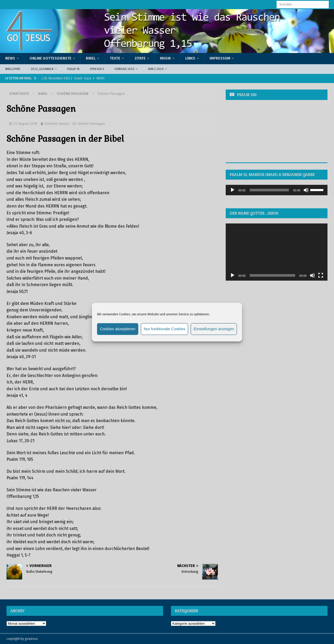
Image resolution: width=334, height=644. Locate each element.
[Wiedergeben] (232, 190)
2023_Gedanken (42, 69)
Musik (165, 58)
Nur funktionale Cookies (165, 329)
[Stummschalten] (306, 190)
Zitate (140, 58)
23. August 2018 (25, 124)
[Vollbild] (321, 275)
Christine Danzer (57, 124)
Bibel (91, 58)
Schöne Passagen (91, 124)
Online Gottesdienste (50, 58)
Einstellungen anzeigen (214, 329)
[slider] (269, 190)
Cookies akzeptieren (118, 329)
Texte (115, 58)
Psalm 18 (73, 69)
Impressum (220, 58)
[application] (276, 190)
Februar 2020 (124, 69)
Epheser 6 (97, 69)
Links (190, 58)
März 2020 (156, 69)
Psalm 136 (247, 95)
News (10, 58)
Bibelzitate (13, 69)
